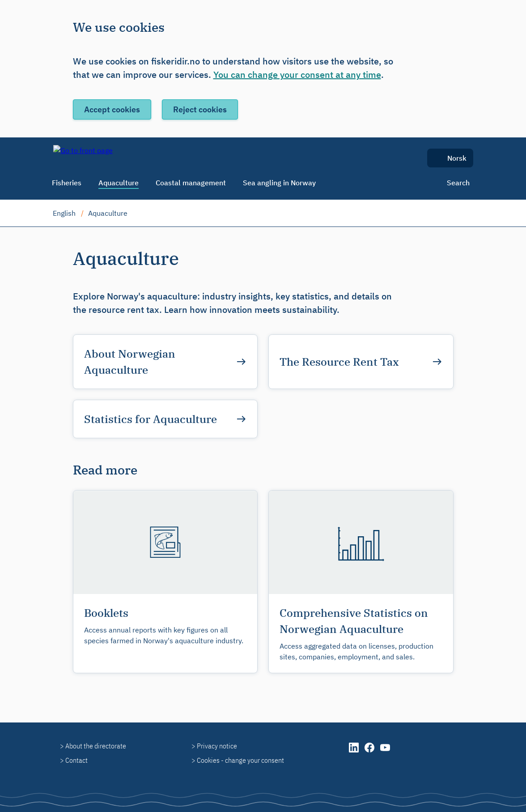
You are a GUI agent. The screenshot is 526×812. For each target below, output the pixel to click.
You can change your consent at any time (297, 75)
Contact (76, 760)
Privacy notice (217, 746)
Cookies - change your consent (240, 760)
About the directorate (96, 746)
